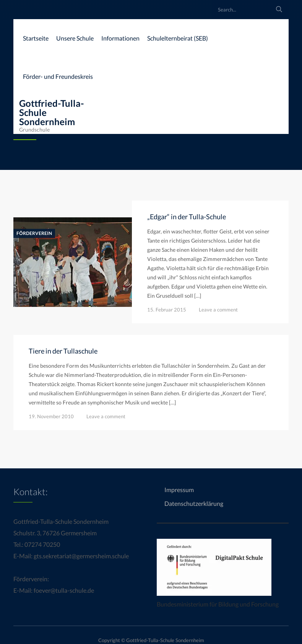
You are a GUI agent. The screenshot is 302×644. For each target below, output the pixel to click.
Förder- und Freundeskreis (58, 76)
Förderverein (34, 233)
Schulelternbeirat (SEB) (178, 38)
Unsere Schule (75, 38)
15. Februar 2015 (167, 310)
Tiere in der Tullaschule (63, 351)
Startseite (36, 38)
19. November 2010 (51, 416)
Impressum (179, 490)
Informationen (120, 38)
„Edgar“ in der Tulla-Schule (187, 217)
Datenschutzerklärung (194, 503)
